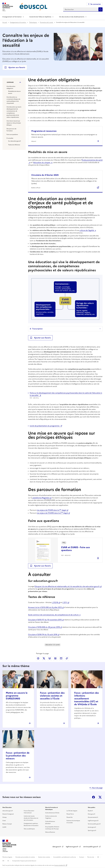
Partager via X (44, 658)
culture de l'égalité (87, 230)
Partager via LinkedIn (55, 658)
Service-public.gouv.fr (94, 824)
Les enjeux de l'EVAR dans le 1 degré (52, 510)
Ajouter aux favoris (17, 67)
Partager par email (61, 658)
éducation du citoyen (42, 162)
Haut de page (97, 788)
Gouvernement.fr (93, 817)
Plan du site (91, 857)
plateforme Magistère (41, 498)
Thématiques (33, 22)
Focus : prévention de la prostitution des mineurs (18, 756)
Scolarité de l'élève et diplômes (40, 17)
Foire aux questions (12, 134)
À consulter (10, 138)
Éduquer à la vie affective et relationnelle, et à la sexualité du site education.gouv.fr (67, 586)
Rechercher (100, 9)
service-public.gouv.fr (91, 847)
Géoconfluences (50, 832)
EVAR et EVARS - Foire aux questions (76, 549)
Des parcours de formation (11, 130)
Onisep (5, 817)
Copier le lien (67, 658)
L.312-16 (55, 602)
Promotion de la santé (47, 22)
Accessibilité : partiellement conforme (65, 857)
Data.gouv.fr (92, 814)
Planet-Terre (70, 814)
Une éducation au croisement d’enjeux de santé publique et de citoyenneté (13, 100)
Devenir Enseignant (8, 814)
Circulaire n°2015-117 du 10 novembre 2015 (45, 620)
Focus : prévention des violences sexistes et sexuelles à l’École (52, 696)
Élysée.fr (90, 811)
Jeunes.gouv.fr (92, 827)
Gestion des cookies (44, 857)
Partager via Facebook (38, 658)
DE (98, 857)
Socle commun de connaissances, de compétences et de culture (53, 615)
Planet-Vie (70, 817)
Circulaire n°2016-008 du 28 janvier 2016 (44, 627)
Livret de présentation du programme (45, 426)
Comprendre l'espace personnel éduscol (24, 861)
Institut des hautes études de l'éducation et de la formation (31, 818)
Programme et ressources (44, 131)
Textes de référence (14, 145)
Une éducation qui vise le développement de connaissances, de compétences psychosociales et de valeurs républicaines (14, 112)
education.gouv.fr (8, 811)
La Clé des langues (72, 811)
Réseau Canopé (7, 824)
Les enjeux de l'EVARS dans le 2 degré (52, 513)
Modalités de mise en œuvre (14, 92)
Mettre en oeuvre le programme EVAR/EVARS (17, 696)
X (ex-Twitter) (100, 797)
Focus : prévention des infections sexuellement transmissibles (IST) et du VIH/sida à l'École (87, 699)
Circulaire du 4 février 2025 (45, 175)
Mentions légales (7, 857)
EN (3, 861)
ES (8, 861)
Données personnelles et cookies (25, 857)
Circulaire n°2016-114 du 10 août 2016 (43, 634)
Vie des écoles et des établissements (72, 17)
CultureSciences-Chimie (52, 813)
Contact (82, 857)
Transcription (37, 329)
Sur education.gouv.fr (15, 141)
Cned (4, 821)
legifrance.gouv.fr (72, 847)
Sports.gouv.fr (92, 830)
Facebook (94, 797)
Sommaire (10, 82)
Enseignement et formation (12, 17)
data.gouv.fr (57, 847)
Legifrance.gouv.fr (93, 821)
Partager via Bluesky (50, 658)
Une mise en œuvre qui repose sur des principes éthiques (14, 123)
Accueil (5, 22)
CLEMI (4, 827)
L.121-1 (65, 602)
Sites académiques (29, 829)
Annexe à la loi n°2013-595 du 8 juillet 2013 (45, 607)
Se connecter (96, 4)
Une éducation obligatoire (11, 87)
